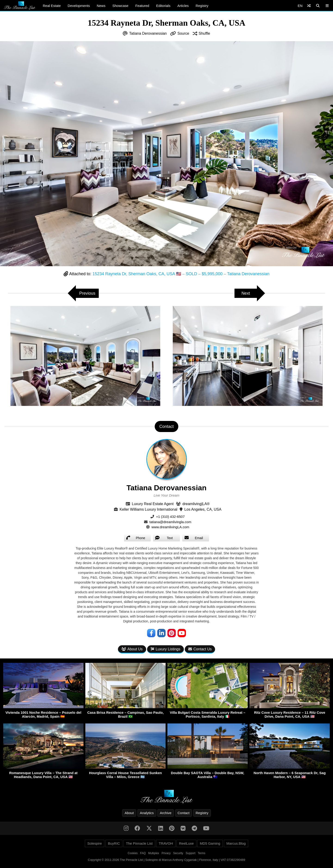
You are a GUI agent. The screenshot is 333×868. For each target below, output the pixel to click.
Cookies (133, 853)
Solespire (95, 843)
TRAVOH (166, 843)
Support (191, 853)
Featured (142, 6)
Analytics (147, 813)
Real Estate (52, 6)
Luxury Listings (165, 649)
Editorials (163, 6)
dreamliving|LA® (196, 504)
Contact (184, 813)
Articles (183, 6)
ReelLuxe (186, 843)
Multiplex (154, 853)
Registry (202, 6)
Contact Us (200, 649)
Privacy (166, 853)
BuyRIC (114, 843)
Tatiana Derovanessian (148, 33)
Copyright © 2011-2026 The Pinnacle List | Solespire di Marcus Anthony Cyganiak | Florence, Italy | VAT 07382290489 (166, 860)
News (101, 6)
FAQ (143, 853)
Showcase (120, 6)
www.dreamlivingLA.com (170, 527)
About (129, 813)
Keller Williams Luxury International (148, 509)
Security (178, 853)
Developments (79, 6)
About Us (132, 649)
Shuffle (204, 33)
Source (183, 33)
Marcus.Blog (236, 843)
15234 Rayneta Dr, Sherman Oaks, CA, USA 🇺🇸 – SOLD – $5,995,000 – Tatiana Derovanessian (181, 274)
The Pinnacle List (139, 843)
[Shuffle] (309, 6)
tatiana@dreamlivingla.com (170, 522)
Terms (202, 853)
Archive (166, 813)
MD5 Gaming (210, 843)
